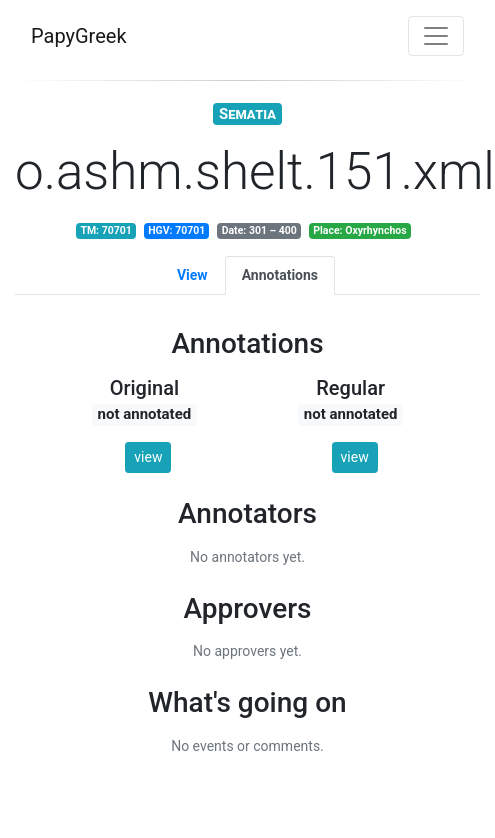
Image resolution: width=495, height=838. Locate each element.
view (148, 457)
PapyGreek (79, 36)
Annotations (280, 275)
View (192, 275)
